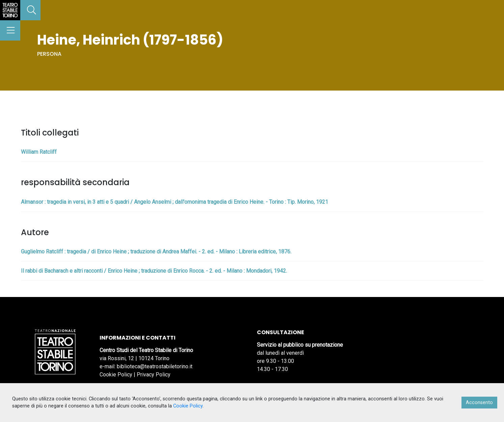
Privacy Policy (154, 375)
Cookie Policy (116, 375)
